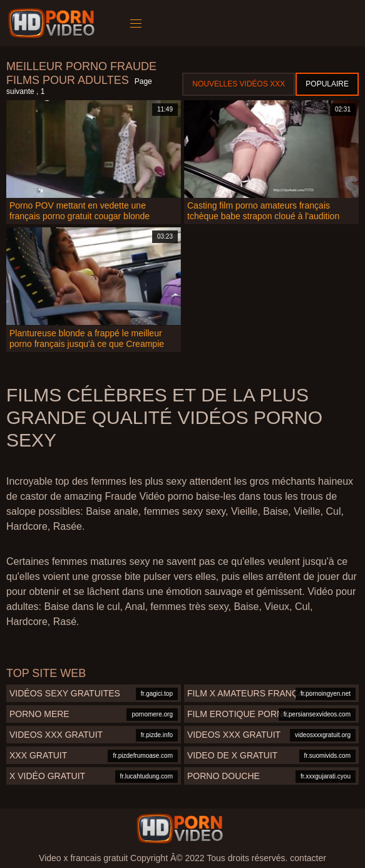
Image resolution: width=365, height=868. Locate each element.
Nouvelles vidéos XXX (239, 84)
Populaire (327, 84)
